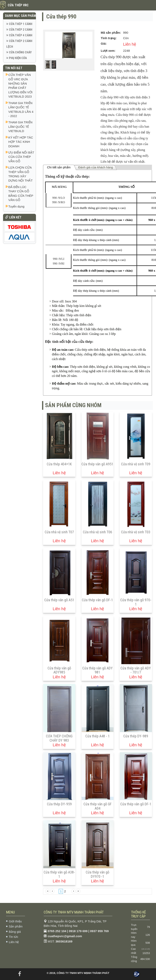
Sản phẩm (16, 926)
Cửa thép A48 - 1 (97, 736)
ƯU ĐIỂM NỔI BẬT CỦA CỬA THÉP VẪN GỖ (21, 157)
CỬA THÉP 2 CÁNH (21, 30)
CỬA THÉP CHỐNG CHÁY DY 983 (59, 738)
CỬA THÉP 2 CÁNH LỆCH (19, 44)
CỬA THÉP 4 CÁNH (21, 35)
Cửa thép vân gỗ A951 (97, 464)
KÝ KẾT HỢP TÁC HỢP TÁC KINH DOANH (21, 142)
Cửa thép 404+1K (59, 464)
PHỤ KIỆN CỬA (18, 58)
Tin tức (13, 937)
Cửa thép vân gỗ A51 (59, 600)
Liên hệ (14, 942)
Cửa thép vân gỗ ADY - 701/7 (136, 670)
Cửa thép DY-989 (136, 736)
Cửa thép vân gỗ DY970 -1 (97, 874)
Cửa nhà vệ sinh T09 (136, 464)
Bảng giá (15, 932)
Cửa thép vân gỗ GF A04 (97, 806)
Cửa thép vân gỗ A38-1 (59, 874)
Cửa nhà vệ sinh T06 (97, 532)
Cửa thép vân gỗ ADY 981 (97, 670)
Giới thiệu (15, 921)
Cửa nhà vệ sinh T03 (136, 532)
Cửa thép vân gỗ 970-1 (136, 602)
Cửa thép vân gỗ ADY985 (59, 670)
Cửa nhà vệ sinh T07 (59, 532)
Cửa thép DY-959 (59, 804)
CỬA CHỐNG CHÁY (20, 52)
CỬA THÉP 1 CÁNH (21, 24)
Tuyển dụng (16, 206)
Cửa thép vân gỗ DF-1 (97, 600)
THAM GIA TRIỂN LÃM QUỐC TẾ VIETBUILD (20, 127)
